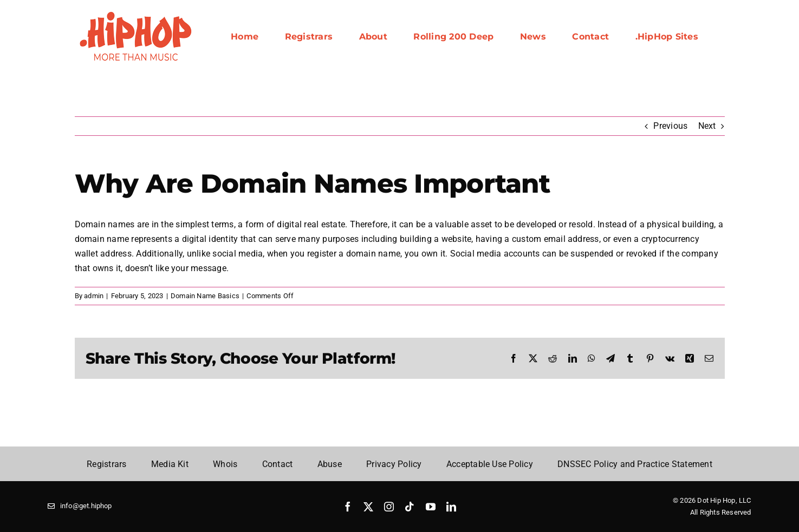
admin (94, 296)
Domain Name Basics (205, 296)
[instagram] (389, 507)
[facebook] (348, 507)
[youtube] (431, 507)
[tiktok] (410, 507)
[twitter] (368, 507)
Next (707, 126)
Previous (670, 126)
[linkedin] (451, 507)
